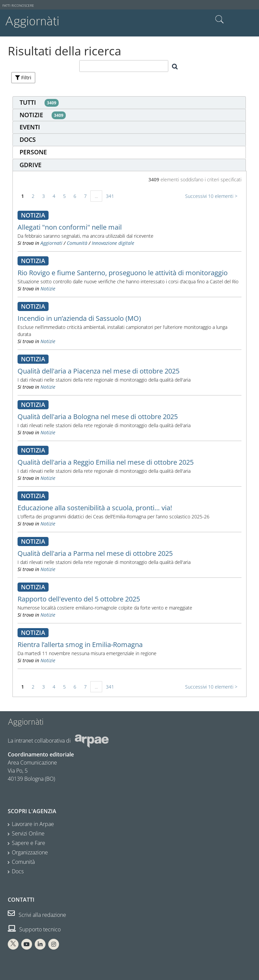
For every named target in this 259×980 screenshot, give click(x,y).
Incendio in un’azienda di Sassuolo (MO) (79, 318)
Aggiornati (51, 243)
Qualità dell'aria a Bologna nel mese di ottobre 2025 (98, 417)
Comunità (77, 243)
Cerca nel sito (220, 20)
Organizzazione (30, 852)
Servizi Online (28, 833)
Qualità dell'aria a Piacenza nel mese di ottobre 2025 (98, 371)
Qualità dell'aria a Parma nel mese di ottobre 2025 (95, 553)
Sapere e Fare (28, 843)
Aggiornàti (32, 21)
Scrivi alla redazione (37, 915)
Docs (18, 871)
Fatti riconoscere (18, 6)
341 (110, 196)
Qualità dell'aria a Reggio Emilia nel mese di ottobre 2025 (106, 462)
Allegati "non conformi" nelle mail (70, 227)
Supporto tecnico (34, 929)
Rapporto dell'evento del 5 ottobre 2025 (79, 599)
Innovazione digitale (113, 243)
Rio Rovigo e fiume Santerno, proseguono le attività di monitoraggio (123, 273)
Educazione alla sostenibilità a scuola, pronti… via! (95, 508)
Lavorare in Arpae (33, 824)
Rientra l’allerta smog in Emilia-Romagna (80, 644)
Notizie (48, 289)
